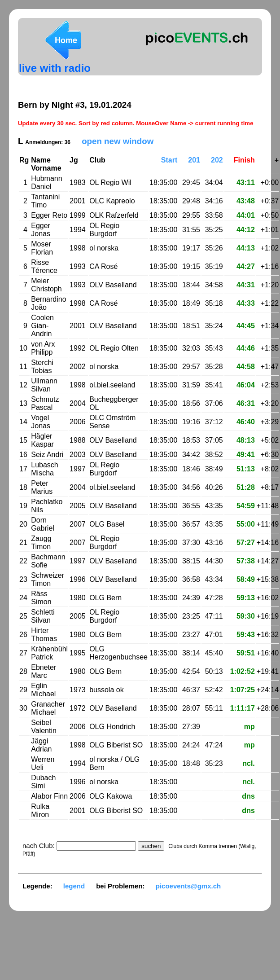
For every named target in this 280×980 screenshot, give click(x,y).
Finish (244, 160)
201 (194, 160)
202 (217, 160)
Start (169, 160)
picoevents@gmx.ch (188, 886)
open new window (118, 141)
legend (74, 886)
